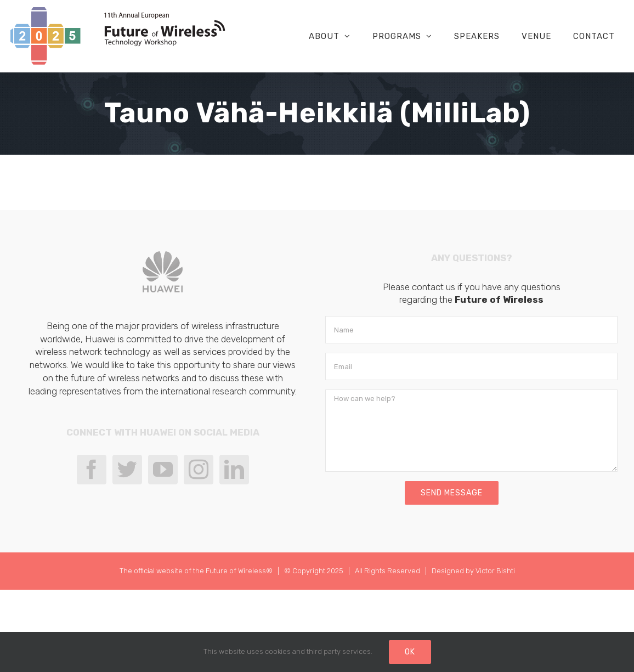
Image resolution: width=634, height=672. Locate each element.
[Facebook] (92, 470)
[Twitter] (127, 470)
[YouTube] (163, 470)
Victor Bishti (495, 571)
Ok (410, 652)
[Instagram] (199, 470)
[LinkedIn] (234, 470)
